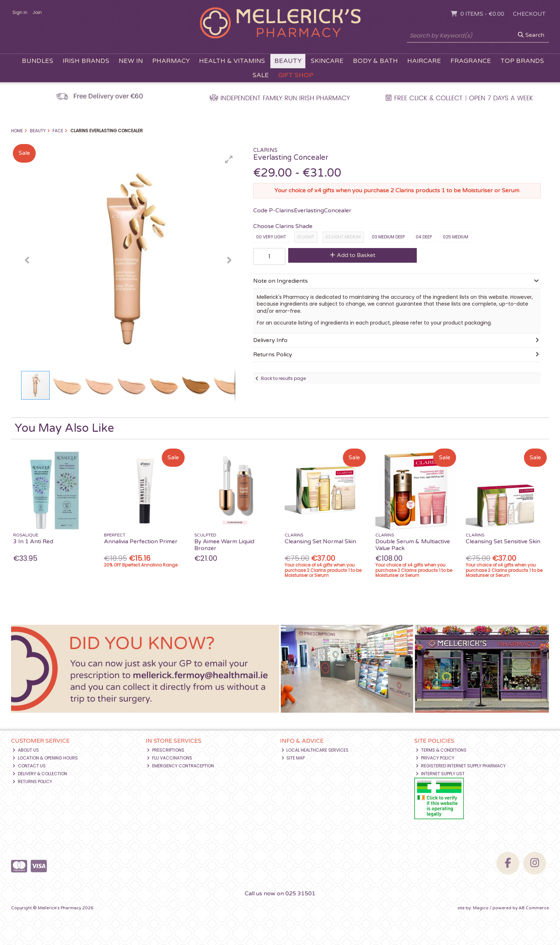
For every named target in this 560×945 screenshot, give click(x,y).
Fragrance (471, 61)
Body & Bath (375, 61)
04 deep (424, 237)
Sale (261, 75)
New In (131, 61)
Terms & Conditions (441, 750)
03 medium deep (388, 237)
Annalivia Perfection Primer (141, 541)
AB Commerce (534, 908)
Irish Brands (86, 61)
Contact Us (29, 766)
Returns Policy (32, 781)
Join (37, 12)
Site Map (293, 758)
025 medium (456, 237)
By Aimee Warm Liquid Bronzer (224, 545)
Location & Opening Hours (45, 758)
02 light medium (343, 237)
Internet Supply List (440, 774)
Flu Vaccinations (169, 758)
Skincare (327, 61)
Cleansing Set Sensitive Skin (503, 541)
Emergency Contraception (180, 766)
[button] (229, 159)
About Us (26, 750)
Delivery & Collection (40, 774)
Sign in (20, 12)
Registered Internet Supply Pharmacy (461, 766)
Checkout (529, 14)
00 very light (271, 237)
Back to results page (283, 378)
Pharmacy (171, 61)
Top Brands (522, 61)
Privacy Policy (435, 758)
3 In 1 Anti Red (33, 541)
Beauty (288, 61)
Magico (481, 908)
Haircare (424, 61)
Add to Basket (353, 255)
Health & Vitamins (232, 61)
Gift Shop (296, 75)
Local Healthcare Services (315, 750)
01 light (306, 237)
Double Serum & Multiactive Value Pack (413, 545)
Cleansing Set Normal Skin (320, 541)
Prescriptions (166, 750)
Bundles (37, 61)
